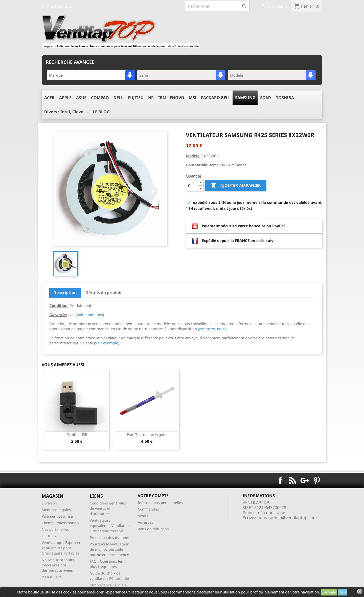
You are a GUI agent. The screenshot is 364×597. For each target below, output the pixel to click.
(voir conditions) (90, 315)
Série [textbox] (144, 75)
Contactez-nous (57, 6)
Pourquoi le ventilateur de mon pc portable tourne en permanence (109, 549)
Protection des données (110, 537)
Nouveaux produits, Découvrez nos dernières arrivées (58, 565)
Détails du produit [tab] (104, 293)
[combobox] (91, 75)
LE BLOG (49, 536)
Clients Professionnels (60, 523)
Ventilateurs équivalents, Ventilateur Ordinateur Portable (110, 526)
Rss (292, 480)
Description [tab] (65, 293)
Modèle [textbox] (236, 75)
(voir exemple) (107, 343)
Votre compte (153, 496)
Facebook (280, 480)
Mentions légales (56, 510)
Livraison (49, 503)
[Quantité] (192, 186)
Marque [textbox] (56, 75)
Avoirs (143, 516)
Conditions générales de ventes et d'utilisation (108, 508)
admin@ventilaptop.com (293, 518)
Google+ (305, 480)
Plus (343, 592)
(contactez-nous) (212, 329)
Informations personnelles (160, 503)
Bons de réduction (153, 529)
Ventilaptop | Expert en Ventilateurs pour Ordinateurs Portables (62, 548)
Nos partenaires (55, 529)
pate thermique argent (147, 435)
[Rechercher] (217, 6)
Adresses (145, 522)
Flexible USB (77, 435)
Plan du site (52, 577)
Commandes (148, 509)
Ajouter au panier (236, 186)
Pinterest (317, 480)
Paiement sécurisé (57, 516)
